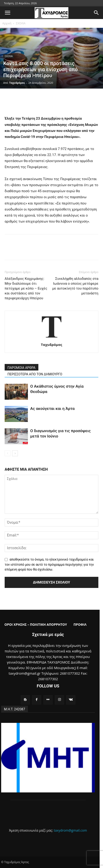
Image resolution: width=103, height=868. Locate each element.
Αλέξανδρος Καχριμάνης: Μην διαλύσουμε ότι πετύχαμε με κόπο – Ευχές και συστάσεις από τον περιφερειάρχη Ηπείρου (26, 288)
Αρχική (7, 23)
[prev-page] (8, 453)
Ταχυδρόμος (17, 83)
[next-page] (15, 453)
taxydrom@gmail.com (71, 830)
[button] (7, 13)
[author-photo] (52, 338)
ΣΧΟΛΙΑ (21, 23)
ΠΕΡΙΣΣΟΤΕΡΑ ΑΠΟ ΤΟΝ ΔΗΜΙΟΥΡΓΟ (35, 374)
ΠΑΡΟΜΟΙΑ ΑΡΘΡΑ (22, 368)
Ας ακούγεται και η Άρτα (52, 408)
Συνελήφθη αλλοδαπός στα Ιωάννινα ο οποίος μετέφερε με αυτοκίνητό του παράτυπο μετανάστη (75, 286)
